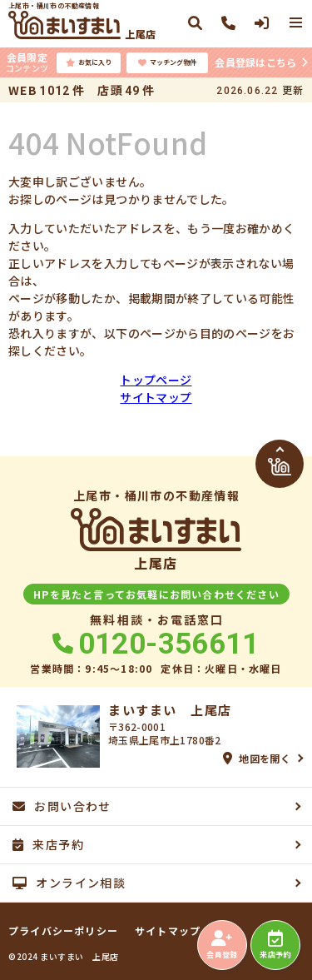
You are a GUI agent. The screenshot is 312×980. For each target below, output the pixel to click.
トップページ (156, 380)
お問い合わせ (62, 806)
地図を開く (257, 758)
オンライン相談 (69, 883)
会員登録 (222, 945)
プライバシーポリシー (63, 931)
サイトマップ (156, 397)
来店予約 (275, 945)
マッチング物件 (167, 62)
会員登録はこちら (255, 62)
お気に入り (89, 62)
